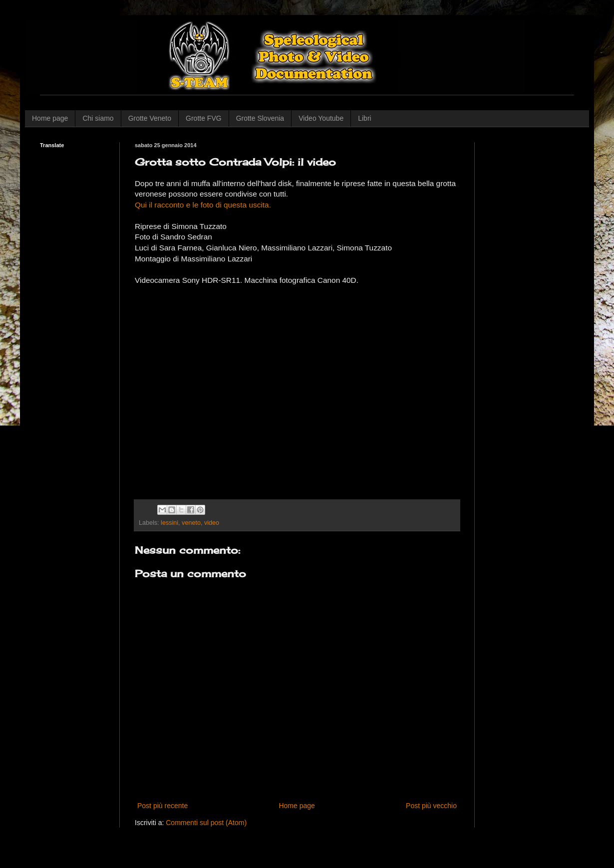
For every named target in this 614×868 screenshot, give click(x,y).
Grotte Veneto (150, 118)
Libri (364, 118)
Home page (50, 118)
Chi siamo (98, 118)
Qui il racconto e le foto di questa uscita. (203, 205)
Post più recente (162, 806)
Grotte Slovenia (260, 118)
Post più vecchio (431, 806)
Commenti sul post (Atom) (206, 823)
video (212, 523)
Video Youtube (321, 118)
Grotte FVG (204, 118)
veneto (191, 523)
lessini (169, 523)
